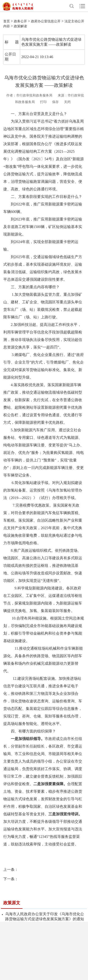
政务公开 (20, 21)
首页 (7, 21)
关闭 (67, 102)
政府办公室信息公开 (46, 21)
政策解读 (20, 26)
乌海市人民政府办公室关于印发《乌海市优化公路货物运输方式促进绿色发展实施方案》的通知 (45, 916)
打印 (43, 102)
